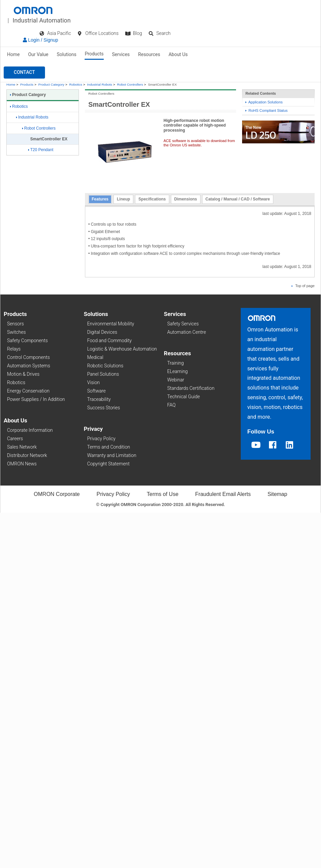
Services (121, 54)
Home (13, 54)
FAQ (171, 405)
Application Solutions (264, 102)
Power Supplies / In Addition (36, 399)
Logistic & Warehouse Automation (122, 349)
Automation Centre (187, 332)
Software (97, 391)
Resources (149, 54)
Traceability (99, 399)
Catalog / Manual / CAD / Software (238, 199)
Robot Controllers (130, 84)
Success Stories (104, 408)
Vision (94, 382)
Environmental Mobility (111, 324)
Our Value (38, 54)
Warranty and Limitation (112, 455)
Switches (16, 332)
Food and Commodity (110, 340)
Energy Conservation (28, 391)
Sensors (15, 324)
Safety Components (27, 340)
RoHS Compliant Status (267, 110)
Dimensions (186, 199)
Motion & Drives (23, 374)
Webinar (176, 380)
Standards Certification (191, 388)
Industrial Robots (100, 84)
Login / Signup (40, 40)
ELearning (177, 371)
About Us (178, 54)
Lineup (123, 199)
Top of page (303, 286)
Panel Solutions (103, 374)
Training (175, 363)
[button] (24, 73)
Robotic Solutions (105, 366)
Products (94, 54)
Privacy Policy (101, 439)
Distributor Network (27, 455)
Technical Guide (184, 397)
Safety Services (183, 324)
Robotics (76, 84)
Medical (95, 357)
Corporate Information (30, 430)
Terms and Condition (109, 447)
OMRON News (22, 464)
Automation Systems (29, 366)
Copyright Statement (108, 464)
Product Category (51, 84)
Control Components (28, 357)
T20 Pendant (41, 150)
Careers (15, 439)
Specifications (152, 199)
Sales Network (22, 447)
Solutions (66, 54)
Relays (14, 349)
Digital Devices (102, 332)
